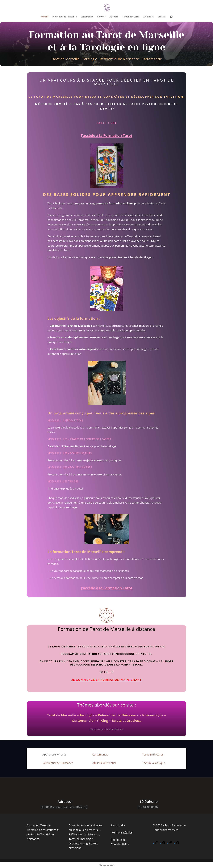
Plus (122, 730)
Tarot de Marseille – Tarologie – (72, 715)
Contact (162, 17)
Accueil (45, 17)
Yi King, (84, 843)
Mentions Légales (122, 832)
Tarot (72, 839)
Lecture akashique (154, 763)
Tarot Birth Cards (131, 17)
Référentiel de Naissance (64, 17)
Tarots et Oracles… (126, 721)
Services (101, 17)
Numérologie (153, 715)
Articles (147, 17)
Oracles (73, 843)
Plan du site (118, 825)
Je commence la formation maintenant (106, 680)
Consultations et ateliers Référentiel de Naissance (43, 834)
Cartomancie (87, 17)
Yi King (102, 721)
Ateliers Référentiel (104, 763)
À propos (114, 17)
